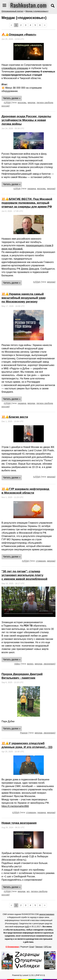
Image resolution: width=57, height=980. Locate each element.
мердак (31, 102)
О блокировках (12, 947)
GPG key (48, 947)
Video (17, 664)
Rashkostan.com (28, 5)
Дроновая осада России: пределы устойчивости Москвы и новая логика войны (26, 120)
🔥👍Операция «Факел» (19, 35)
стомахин (41, 561)
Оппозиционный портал (12, 11)
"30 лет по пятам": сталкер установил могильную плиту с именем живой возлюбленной (24, 575)
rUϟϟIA (7, 102)
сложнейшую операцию (15, 68)
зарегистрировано (47, 914)
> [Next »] (45, 25)
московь (22, 102)
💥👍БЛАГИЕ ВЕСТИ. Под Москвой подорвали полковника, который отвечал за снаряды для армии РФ (27, 203)
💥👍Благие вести (15, 417)
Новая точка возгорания (19, 823)
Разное (24, 733)
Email (32, 947)
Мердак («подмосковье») (37, 11)
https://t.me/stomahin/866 (15, 806)
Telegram (39, 947)
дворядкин (49, 664)
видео (30, 664)
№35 (27, 927)
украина (32, 189)
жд (28, 891)
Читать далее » (12, 98)
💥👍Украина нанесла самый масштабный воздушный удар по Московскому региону (24, 298)
